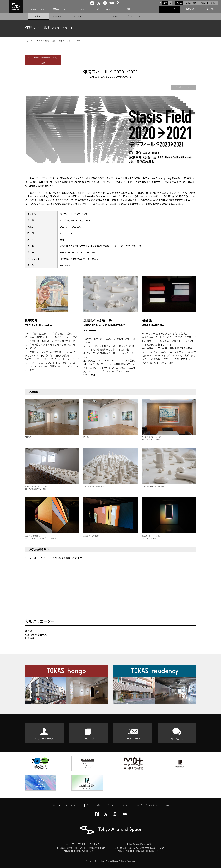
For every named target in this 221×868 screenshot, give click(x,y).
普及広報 (190, 9)
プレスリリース (133, 16)
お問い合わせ (177, 739)
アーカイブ (169, 9)
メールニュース (133, 739)
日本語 (179, 3)
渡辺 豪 (29, 631)
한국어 (213, 3)
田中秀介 (30, 638)
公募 (128, 9)
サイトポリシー (77, 805)
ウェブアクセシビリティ (118, 805)
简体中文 (205, 3)
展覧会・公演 (59, 9)
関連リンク (62, 805)
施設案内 (211, 9)
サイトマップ (136, 805)
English (188, 3)
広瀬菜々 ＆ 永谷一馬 (36, 635)
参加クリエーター (183, 87)
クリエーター (149, 9)
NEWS (115, 16)
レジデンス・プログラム (104, 9)
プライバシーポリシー (95, 805)
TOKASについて (39, 9)
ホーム (52, 805)
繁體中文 (196, 3)
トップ (28, 41)
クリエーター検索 (44, 739)
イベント (80, 9)
